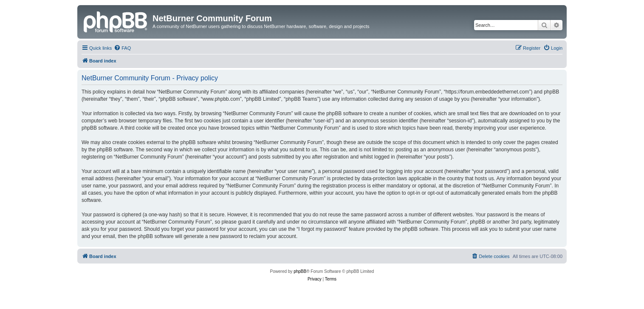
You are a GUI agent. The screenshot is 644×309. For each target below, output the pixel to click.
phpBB (300, 271)
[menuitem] (122, 48)
